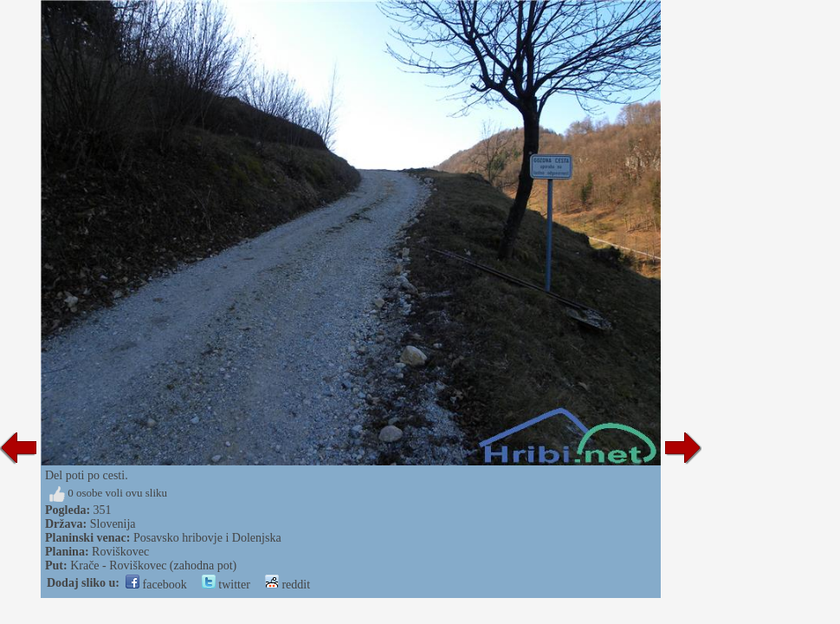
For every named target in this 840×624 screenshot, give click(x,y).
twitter (226, 585)
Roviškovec (120, 552)
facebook (156, 585)
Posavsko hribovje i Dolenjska (207, 538)
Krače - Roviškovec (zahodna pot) (153, 565)
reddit (288, 585)
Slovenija (113, 524)
